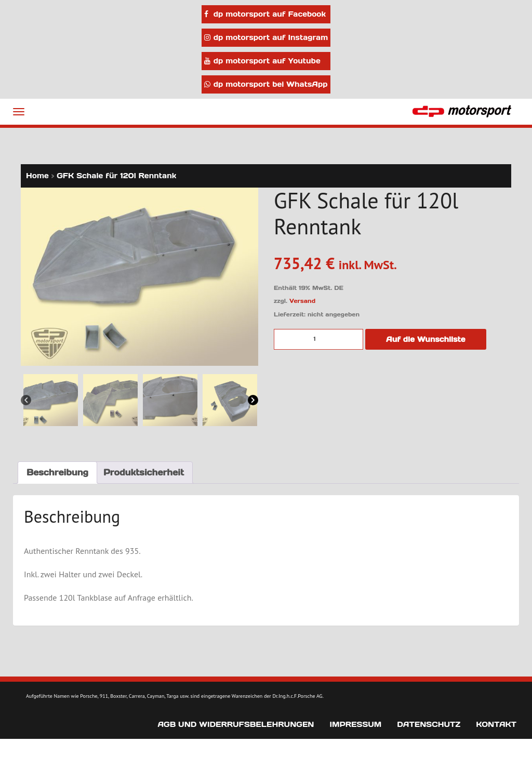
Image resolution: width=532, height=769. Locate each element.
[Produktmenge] (318, 339)
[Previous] (26, 400)
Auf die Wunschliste (426, 339)
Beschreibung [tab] (57, 472)
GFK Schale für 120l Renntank (116, 176)
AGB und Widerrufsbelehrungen (236, 724)
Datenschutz (429, 724)
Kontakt (496, 724)
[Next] (253, 400)
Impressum (355, 724)
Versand (302, 301)
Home (37, 176)
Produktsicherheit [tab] (144, 472)
